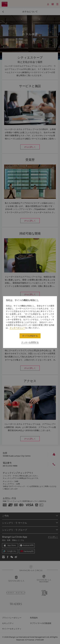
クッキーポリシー (17, 328)
